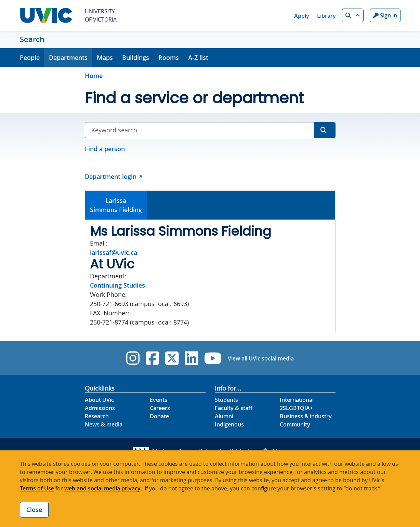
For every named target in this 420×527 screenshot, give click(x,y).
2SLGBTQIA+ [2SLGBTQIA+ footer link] (296, 408)
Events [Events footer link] (159, 400)
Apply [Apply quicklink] (302, 16)
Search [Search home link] (32, 39)
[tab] (116, 205)
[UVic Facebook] (152, 358)
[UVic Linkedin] (191, 358)
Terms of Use (37, 488)
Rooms (169, 57)
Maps (105, 57)
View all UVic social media (261, 358)
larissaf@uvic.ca (114, 252)
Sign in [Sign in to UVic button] (385, 15)
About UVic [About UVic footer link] (99, 400)
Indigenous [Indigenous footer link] (229, 424)
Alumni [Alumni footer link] (224, 416)
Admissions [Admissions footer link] (100, 408)
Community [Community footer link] (295, 424)
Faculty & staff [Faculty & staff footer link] (234, 408)
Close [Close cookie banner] (34, 510)
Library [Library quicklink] (326, 16)
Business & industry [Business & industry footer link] (306, 416)
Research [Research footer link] (97, 416)
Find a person (105, 149)
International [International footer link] (297, 400)
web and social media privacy (102, 488)
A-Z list (198, 57)
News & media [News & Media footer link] (104, 424)
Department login (111, 176)
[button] (353, 15)
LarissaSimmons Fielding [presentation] (116, 205)
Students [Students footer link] (226, 400)
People (30, 57)
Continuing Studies (117, 285)
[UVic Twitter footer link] (172, 358)
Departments (68, 57)
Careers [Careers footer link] (160, 408)
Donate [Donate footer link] (159, 416)
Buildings (136, 57)
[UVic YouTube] (213, 358)
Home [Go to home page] (94, 76)
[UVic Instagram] (133, 358)
